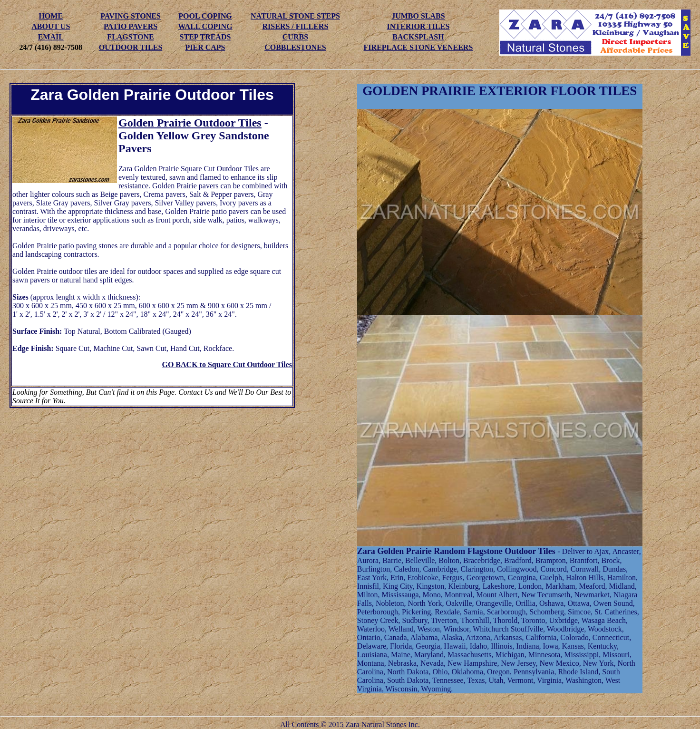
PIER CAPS (205, 47)
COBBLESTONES (295, 47)
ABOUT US (51, 26)
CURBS (295, 37)
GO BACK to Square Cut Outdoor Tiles (227, 364)
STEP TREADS (205, 37)
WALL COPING (205, 26)
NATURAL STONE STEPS (295, 16)
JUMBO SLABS (418, 16)
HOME (51, 16)
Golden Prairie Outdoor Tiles (190, 123)
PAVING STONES (131, 16)
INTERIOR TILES (418, 26)
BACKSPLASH (418, 37)
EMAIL (51, 37)
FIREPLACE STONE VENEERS (418, 47)
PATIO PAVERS (131, 26)
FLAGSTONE (130, 37)
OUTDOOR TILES (131, 47)
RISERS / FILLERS (296, 26)
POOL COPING (205, 16)
